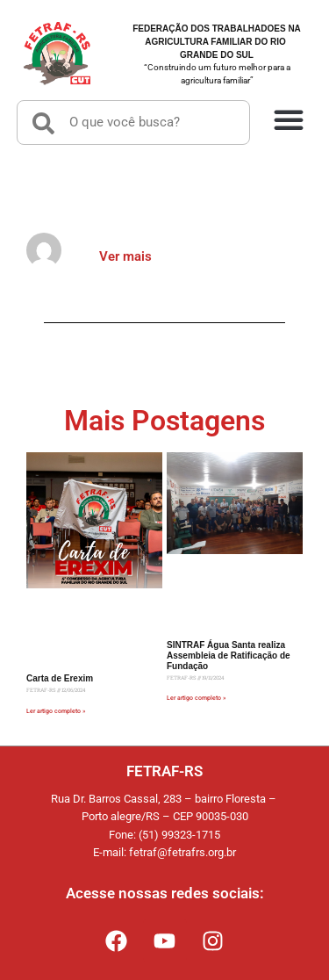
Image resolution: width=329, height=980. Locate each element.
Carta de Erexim (60, 678)
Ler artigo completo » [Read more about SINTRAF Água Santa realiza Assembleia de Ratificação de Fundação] (196, 698)
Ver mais (125, 256)
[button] (289, 119)
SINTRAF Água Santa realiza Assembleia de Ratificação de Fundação (229, 656)
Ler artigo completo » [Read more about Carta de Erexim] (56, 711)
